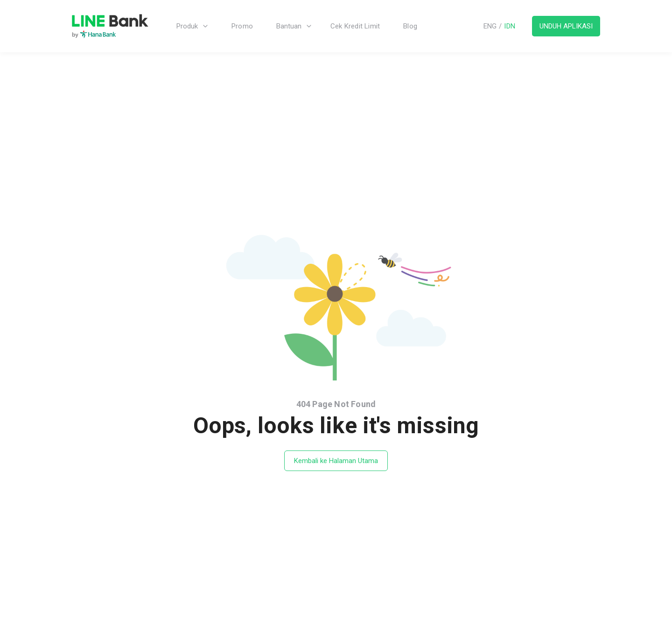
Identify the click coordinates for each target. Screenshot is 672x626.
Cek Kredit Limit (355, 26)
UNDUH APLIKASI (566, 26)
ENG (490, 26)
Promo (242, 26)
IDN (510, 26)
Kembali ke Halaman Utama (336, 461)
